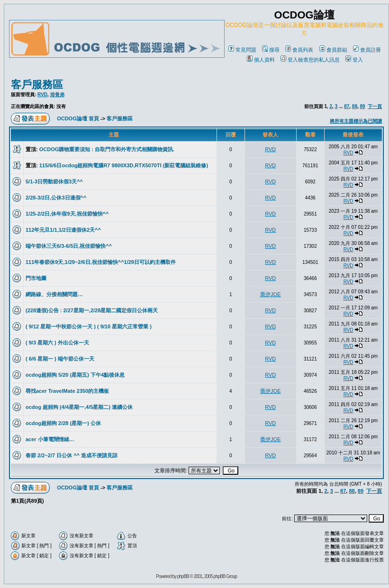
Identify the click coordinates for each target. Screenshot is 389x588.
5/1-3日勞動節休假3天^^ (54, 181)
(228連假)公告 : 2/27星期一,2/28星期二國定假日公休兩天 (92, 310)
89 (363, 106)
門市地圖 (36, 278)
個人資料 (261, 60)
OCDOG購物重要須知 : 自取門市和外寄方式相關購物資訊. (107, 149)
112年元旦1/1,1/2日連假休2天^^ (63, 230)
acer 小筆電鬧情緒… (50, 439)
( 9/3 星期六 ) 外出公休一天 (57, 343)
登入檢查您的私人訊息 (310, 60)
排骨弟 (57, 95)
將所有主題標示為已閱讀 (356, 121)
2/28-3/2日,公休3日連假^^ (56, 198)
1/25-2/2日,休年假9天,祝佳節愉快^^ (67, 214)
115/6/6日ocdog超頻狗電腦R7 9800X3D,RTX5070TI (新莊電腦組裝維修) (124, 165)
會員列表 (299, 50)
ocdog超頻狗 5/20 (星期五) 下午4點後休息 (75, 375)
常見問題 (242, 50)
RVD (42, 95)
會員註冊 (367, 50)
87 (347, 106)
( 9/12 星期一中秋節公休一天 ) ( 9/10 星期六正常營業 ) (89, 326)
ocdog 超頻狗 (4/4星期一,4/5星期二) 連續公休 (79, 407)
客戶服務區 (37, 85)
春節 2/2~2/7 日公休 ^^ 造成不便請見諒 (72, 455)
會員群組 (333, 50)
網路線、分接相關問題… (54, 294)
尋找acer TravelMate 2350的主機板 (67, 391)
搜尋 (271, 50)
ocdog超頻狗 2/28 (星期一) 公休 (63, 423)
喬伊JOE (270, 294)
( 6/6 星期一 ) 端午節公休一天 (60, 359)
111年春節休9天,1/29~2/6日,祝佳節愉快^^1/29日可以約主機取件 (101, 262)
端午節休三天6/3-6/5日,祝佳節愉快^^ (69, 246)
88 (355, 106)
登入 (354, 60)
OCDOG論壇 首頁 (78, 118)
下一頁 (375, 106)
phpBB (183, 576)
